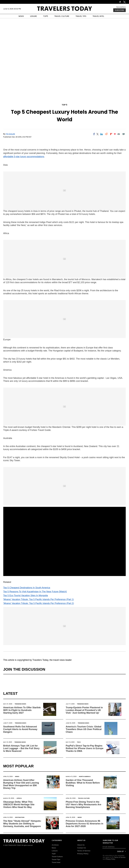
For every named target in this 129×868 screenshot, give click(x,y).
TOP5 (46, 16)
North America (85, 776)
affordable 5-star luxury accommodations (24, 157)
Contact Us (82, 848)
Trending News (20, 704)
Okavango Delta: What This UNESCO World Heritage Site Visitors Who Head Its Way (19, 805)
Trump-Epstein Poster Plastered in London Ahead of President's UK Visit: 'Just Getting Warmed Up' (84, 710)
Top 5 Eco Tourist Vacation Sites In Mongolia (26, 595)
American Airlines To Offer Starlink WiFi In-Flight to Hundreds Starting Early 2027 (22, 710)
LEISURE (34, 16)
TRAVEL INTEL (98, 16)
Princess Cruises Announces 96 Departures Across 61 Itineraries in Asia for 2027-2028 (84, 824)
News (17, 776)
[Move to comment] (124, 134)
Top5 (54, 854)
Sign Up (120, 851)
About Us (81, 845)
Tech (79, 742)
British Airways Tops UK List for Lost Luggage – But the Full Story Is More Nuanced (21, 748)
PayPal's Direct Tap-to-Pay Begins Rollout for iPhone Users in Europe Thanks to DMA (85, 748)
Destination (20, 817)
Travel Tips (56, 859)
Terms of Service (84, 851)
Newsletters (121, 7)
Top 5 (65, 105)
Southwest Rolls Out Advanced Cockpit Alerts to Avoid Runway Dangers (20, 729)
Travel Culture (84, 798)
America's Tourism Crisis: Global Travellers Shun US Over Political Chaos (84, 729)
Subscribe (119, 10)
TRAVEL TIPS (81, 16)
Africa (19, 798)
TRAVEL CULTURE (62, 16)
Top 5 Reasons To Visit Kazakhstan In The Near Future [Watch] (35, 592)
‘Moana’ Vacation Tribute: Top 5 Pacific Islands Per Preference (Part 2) (39, 603)
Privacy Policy (83, 854)
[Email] (119, 134)
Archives (55, 845)
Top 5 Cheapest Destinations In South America (27, 588)
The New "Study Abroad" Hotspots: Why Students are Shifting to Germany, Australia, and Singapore (22, 824)
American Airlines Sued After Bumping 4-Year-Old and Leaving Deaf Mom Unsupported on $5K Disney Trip (21, 784)
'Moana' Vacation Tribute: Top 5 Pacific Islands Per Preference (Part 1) (39, 599)
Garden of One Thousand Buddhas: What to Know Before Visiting (83, 783)
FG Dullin (10, 134)
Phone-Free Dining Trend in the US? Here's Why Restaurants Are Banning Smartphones (84, 805)
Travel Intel (56, 862)
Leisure (55, 851)
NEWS (21, 16)
